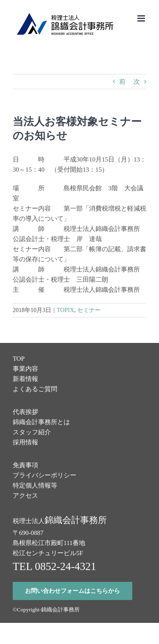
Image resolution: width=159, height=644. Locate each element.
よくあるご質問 (35, 389)
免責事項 (25, 465)
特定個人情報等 (35, 485)
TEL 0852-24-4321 (54, 566)
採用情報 (25, 442)
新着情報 (25, 379)
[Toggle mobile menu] (142, 18)
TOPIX (66, 310)
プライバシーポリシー (45, 475)
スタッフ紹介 (32, 432)
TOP (19, 359)
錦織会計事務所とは (41, 422)
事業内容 (25, 369)
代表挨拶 (25, 412)
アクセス (25, 496)
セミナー (89, 310)
